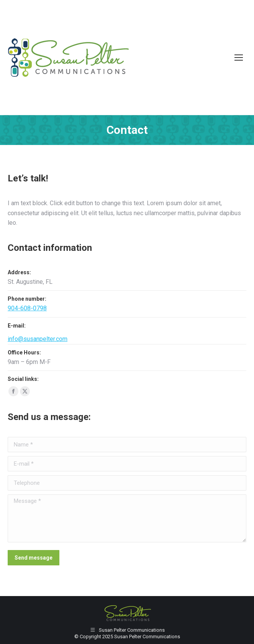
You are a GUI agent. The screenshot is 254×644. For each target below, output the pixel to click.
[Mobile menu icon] (239, 58)
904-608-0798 (27, 308)
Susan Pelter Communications (147, 637)
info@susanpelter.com (38, 339)
